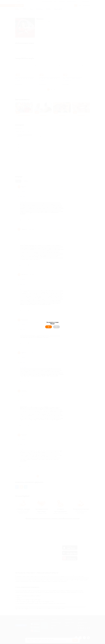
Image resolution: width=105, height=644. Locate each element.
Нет (56, 327)
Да (49, 327)
